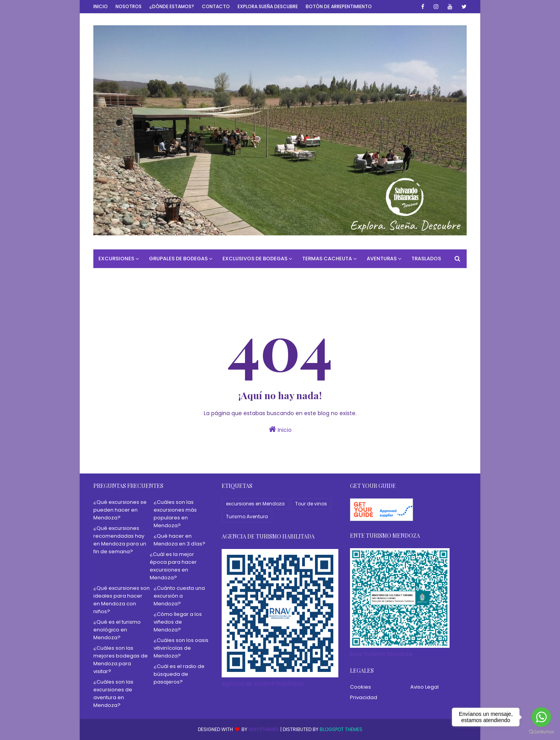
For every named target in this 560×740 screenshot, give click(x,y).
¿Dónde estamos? (172, 6)
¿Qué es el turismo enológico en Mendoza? (117, 630)
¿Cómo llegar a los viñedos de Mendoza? (178, 622)
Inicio (101, 6)
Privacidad (364, 697)
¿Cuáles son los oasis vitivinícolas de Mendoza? (181, 648)
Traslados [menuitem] (426, 259)
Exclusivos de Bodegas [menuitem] (255, 259)
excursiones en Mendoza (255, 504)
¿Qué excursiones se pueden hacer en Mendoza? (120, 510)
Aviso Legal (424, 687)
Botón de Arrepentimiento (339, 6)
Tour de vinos (311, 504)
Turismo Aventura (247, 516)
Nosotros (129, 6)
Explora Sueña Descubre (268, 6)
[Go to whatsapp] (541, 717)
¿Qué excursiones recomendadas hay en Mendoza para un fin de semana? (120, 540)
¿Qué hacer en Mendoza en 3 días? (179, 540)
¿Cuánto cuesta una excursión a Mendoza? (179, 596)
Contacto (216, 6)
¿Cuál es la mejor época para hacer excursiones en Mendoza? (173, 566)
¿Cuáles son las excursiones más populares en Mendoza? (175, 514)
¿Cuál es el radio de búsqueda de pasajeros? (179, 674)
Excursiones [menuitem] (116, 259)
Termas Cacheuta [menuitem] (327, 259)
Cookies (360, 687)
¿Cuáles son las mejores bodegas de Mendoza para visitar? (121, 660)
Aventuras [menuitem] (382, 259)
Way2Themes (264, 729)
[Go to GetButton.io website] (541, 732)
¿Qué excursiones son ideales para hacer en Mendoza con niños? (122, 600)
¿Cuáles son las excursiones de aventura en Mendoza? (113, 694)
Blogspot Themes (341, 729)
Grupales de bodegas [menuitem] (178, 259)
